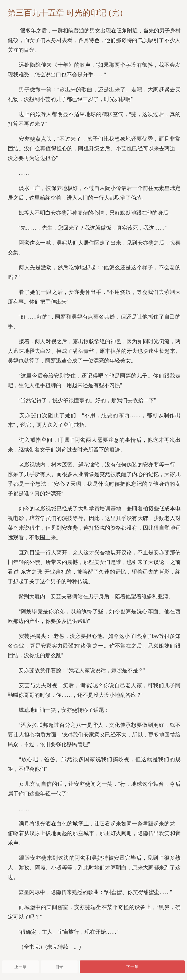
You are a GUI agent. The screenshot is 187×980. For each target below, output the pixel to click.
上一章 (20, 967)
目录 (59, 967)
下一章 (132, 967)
